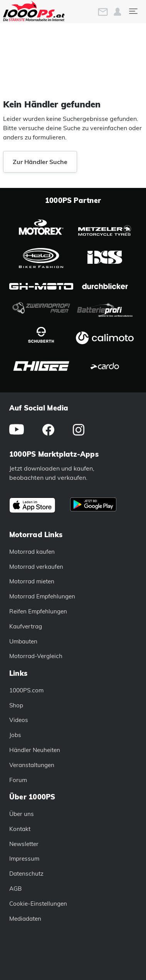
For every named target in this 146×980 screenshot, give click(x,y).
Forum (18, 780)
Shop (16, 705)
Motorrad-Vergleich (36, 656)
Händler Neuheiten (35, 750)
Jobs (15, 735)
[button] (117, 12)
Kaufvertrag (26, 626)
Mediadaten (25, 919)
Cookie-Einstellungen (38, 904)
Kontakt (20, 829)
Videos (19, 720)
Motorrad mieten (32, 581)
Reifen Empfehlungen (38, 611)
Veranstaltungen (32, 765)
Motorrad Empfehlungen (42, 596)
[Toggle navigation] (133, 11)
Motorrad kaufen (32, 552)
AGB (15, 889)
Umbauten (23, 641)
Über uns (22, 814)
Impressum (24, 859)
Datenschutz (26, 874)
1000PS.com (26, 690)
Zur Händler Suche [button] (40, 162)
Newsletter (24, 844)
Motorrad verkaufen (36, 567)
